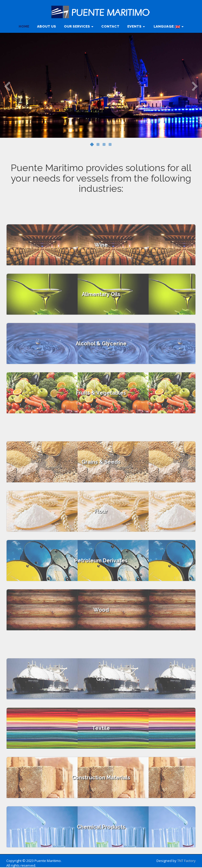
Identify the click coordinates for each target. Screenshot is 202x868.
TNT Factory (186, 861)
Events (136, 26)
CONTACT (110, 26)
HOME (24, 26)
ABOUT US (47, 26)
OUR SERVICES (79, 26)
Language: (168, 26)
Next (195, 86)
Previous (7, 86)
